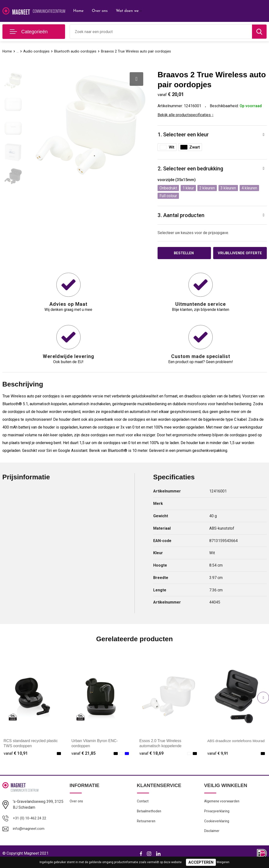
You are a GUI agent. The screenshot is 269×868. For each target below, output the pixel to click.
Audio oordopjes (37, 51)
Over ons (100, 11)
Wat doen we (127, 11)
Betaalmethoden (150, 817)
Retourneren (147, 827)
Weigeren (223, 862)
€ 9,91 (218, 758)
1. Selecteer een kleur (183, 135)
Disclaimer (212, 838)
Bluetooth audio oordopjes (76, 51)
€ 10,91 (16, 758)
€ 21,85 (84, 758)
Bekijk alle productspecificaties (185, 115)
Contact (143, 806)
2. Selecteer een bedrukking (190, 169)
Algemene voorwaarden (223, 806)
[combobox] (161, 32)
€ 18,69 (151, 758)
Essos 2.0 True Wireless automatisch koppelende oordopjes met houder (160, 750)
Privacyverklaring (217, 817)
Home (79, 11)
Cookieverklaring (217, 827)
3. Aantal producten (181, 215)
